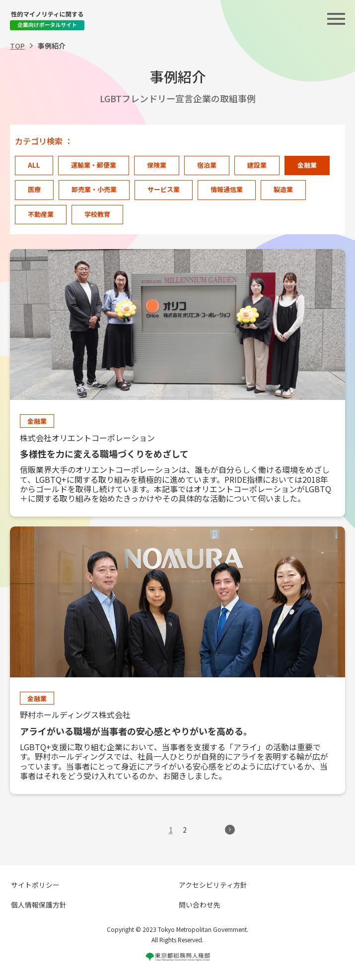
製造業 (283, 189)
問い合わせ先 (200, 905)
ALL (34, 165)
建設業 (257, 165)
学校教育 (97, 214)
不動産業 (41, 214)
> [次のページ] (230, 830)
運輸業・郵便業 (94, 165)
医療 (34, 189)
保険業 (157, 165)
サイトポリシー (35, 885)
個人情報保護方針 (39, 905)
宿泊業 (207, 165)
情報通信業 (227, 189)
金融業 (307, 165)
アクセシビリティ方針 (213, 885)
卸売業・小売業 (94, 189)
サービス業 (164, 189)
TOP (17, 46)
